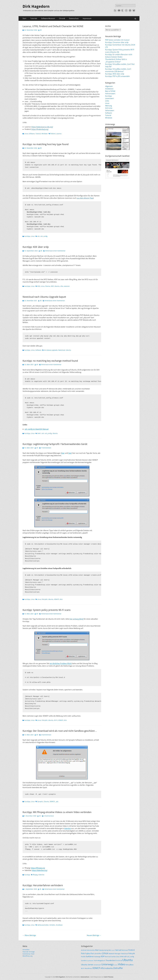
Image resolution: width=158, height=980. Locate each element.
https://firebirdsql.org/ (40, 129)
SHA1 (39, 433)
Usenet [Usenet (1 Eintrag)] (116, 965)
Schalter (52, 925)
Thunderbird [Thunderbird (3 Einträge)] (111, 960)
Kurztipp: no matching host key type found (46, 144)
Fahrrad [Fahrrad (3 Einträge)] (118, 950)
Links (107, 101)
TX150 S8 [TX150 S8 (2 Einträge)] (119, 960)
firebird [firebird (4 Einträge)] (131, 950)
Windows (45, 134)
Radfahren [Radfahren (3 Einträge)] (90, 956)
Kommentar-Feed (28, 954)
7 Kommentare (46, 448)
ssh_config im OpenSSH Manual (37, 429)
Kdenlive (68, 828)
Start (24, 18)
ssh (38, 236)
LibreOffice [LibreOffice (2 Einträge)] (98, 954)
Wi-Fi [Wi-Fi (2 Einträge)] (83, 968)
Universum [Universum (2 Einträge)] (97, 965)
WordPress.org (28, 956)
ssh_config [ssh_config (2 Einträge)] (131, 957)
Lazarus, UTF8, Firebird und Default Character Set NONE (53, 26)
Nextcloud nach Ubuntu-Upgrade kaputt (44, 297)
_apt (57, 801)
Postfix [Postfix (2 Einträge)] (83, 957)
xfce (62, 286)
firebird (53, 134)
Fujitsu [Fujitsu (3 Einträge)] (88, 953)
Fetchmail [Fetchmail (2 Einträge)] (125, 950)
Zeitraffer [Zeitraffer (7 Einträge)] (118, 968)
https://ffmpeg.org (38, 868)
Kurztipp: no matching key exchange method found (50, 361)
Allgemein (109, 86)
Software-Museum (48, 18)
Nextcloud (62, 350)
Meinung (109, 106)
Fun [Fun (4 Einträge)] (92, 953)
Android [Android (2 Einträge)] (84, 950)
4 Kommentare (46, 735)
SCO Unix (109, 108)
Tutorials (34, 18)
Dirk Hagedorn (36, 6)
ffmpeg (35, 875)
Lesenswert (110, 98)
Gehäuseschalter (43, 925)
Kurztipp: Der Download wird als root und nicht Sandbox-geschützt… (60, 731)
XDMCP (57, 599)
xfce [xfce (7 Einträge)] (103, 968)
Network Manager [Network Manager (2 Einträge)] (115, 954)
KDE (39, 286)
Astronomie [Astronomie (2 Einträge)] (91, 950)
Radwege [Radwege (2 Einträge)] (97, 957)
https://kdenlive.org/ (40, 870)
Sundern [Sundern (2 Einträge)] (84, 960)
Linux (26, 134)
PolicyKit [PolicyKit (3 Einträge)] (132, 953)
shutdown (59, 925)
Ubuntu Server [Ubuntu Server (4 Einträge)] (87, 965)
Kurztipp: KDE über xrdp (36, 247)
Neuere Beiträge (94, 935)
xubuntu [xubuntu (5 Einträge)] (109, 968)
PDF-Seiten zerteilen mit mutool (117, 40)
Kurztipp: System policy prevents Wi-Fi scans (47, 610)
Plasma (48, 286)
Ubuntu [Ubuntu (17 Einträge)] (128, 960)
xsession (67, 286)
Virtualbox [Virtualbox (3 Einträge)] (130, 965)
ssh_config (44, 236)
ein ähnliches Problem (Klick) (61, 663)
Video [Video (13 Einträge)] (122, 964)
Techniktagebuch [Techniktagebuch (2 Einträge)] (100, 960)
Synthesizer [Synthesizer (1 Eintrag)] (90, 961)
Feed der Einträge (29, 952)
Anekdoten (109, 89)
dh (41, 30)
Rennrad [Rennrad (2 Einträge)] (108, 957)
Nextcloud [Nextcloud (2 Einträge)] (125, 954)
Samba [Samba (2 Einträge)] (113, 957)
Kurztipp (27, 236)
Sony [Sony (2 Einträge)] (118, 957)
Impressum (87, 18)
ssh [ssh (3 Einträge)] (125, 956)
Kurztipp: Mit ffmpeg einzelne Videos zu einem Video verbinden (57, 812)
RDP (52, 286)
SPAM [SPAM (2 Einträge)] (122, 957)
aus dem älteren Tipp (85, 198)
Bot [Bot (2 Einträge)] (110, 950)
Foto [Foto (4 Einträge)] (83, 953)
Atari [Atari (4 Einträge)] (97, 950)
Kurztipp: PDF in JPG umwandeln (117, 76)
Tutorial (38, 134)
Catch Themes (109, 977)
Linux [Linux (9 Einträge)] (105, 953)
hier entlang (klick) (76, 619)
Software (32, 134)
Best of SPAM (110, 91)
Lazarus (59, 134)
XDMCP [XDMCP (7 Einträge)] (96, 968)
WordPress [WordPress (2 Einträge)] (88, 968)
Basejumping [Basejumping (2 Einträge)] (104, 950)
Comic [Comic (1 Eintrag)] (113, 950)
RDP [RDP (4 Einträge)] (103, 956)
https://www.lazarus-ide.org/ (42, 127)
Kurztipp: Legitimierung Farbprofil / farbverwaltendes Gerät (55, 444)
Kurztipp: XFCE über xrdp (115, 74)
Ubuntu (57, 286)
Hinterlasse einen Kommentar (55, 251)
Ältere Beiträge (29, 935)
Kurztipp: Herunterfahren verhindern (43, 885)
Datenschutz (74, 18)
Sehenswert (110, 111)
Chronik (62, 18)
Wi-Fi (56, 720)
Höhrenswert (110, 94)
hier (63, 453)
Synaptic (40, 801)
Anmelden (26, 950)
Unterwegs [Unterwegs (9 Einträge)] (107, 964)
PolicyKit (45, 599)
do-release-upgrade (51, 350)
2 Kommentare (49, 816)
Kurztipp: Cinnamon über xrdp (117, 42)
